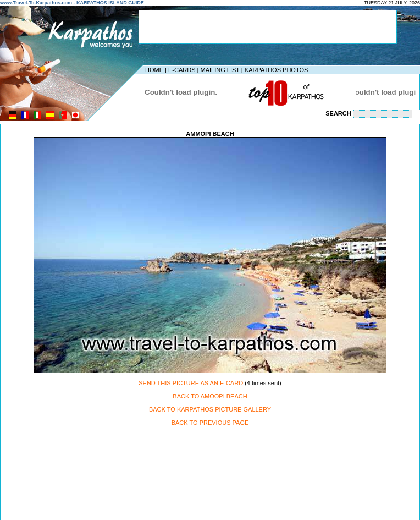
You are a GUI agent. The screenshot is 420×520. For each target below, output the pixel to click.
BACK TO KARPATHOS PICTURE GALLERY (210, 409)
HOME (154, 70)
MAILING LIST (220, 70)
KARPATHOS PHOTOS (277, 70)
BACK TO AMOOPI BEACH (210, 396)
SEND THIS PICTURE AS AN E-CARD (191, 383)
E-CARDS (182, 70)
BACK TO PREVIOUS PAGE (210, 423)
